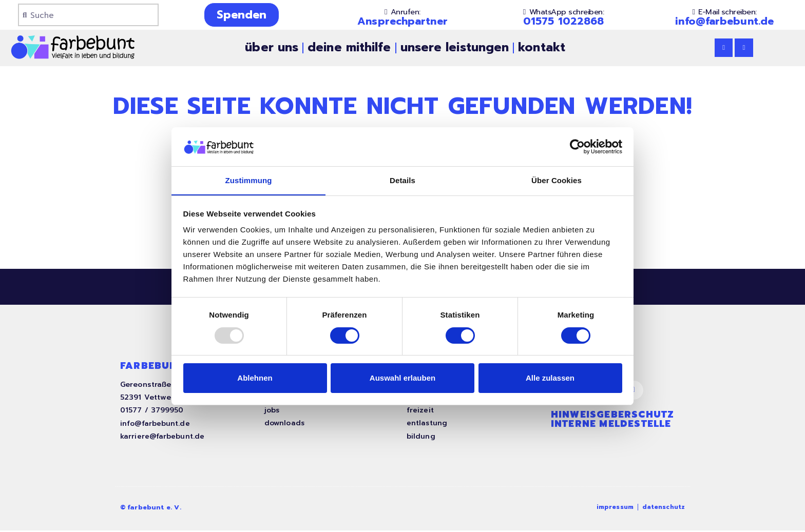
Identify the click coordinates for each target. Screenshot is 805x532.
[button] (402, 12)
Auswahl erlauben (402, 378)
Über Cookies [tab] (557, 180)
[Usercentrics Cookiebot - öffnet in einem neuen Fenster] (577, 146)
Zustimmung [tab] (249, 180)
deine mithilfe (349, 47)
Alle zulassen (550, 378)
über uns (272, 47)
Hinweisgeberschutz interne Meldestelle (613, 422)
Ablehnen (255, 378)
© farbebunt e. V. (152, 509)
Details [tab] (402, 180)
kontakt (542, 47)
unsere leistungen (455, 47)
